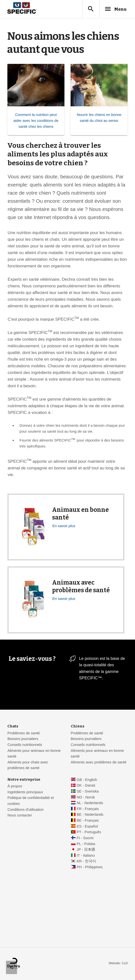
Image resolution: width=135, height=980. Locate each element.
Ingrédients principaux (25, 792)
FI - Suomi (85, 838)
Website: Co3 (118, 963)
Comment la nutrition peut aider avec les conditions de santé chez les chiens (36, 121)
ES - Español (87, 827)
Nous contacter (20, 815)
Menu (115, 9)
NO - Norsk (86, 797)
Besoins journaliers (23, 739)
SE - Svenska (88, 792)
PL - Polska (86, 844)
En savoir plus (64, 526)
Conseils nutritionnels (25, 745)
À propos (15, 786)
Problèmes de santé (24, 733)
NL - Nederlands (90, 803)
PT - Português (89, 832)
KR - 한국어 (87, 861)
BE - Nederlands (90, 815)
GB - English (87, 780)
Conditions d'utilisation (25, 810)
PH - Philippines (90, 867)
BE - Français (88, 821)
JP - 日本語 (86, 850)
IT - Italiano (86, 856)
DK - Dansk (86, 786)
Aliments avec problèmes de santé (99, 762)
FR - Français (88, 809)
